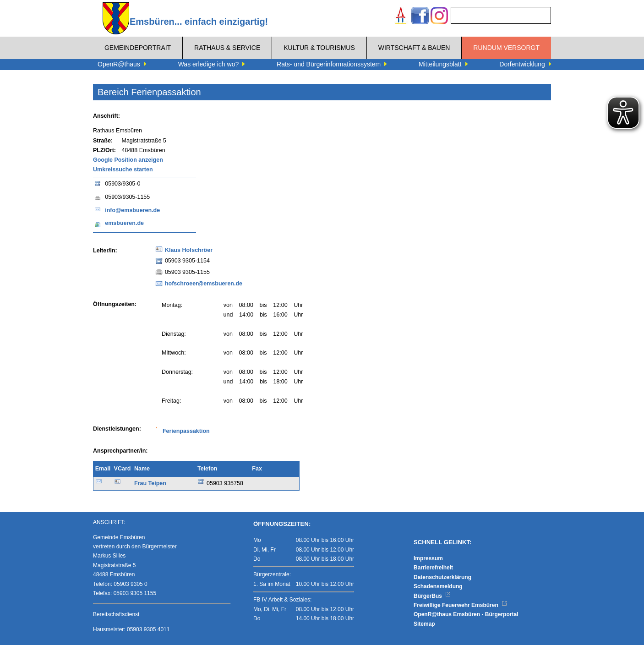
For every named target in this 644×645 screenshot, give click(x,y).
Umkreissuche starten (123, 169)
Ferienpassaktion (186, 431)
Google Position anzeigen (128, 160)
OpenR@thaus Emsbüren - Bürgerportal (466, 614)
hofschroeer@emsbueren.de (204, 284)
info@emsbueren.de (132, 210)
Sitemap (424, 624)
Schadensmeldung (438, 586)
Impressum (428, 558)
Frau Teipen (150, 483)
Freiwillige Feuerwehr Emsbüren (460, 605)
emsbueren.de (124, 223)
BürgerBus (432, 596)
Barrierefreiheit (433, 568)
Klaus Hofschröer (189, 250)
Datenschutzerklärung (442, 577)
